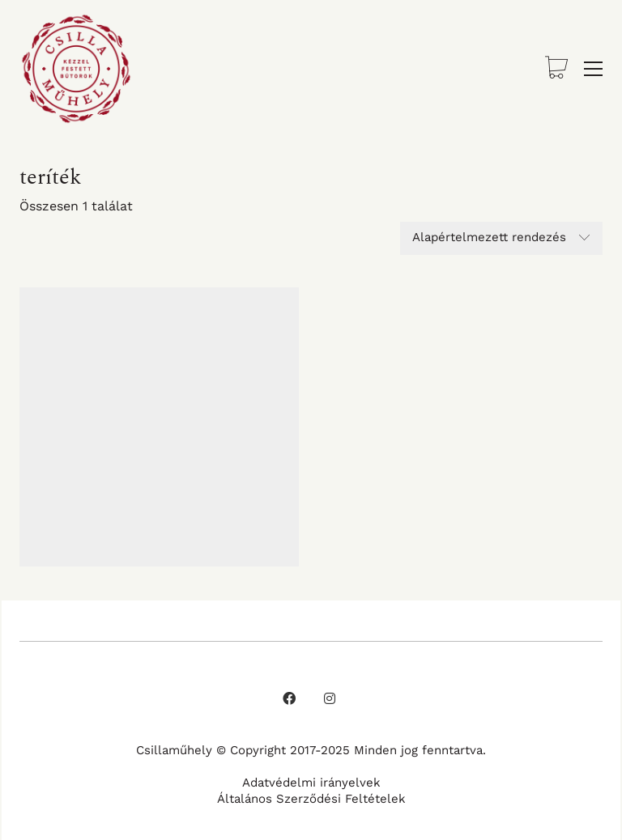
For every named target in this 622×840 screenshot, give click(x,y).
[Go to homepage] (76, 69)
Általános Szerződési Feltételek (311, 799)
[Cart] (556, 69)
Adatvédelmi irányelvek (311, 783)
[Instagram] (330, 698)
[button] (593, 69)
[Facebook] (289, 698)
